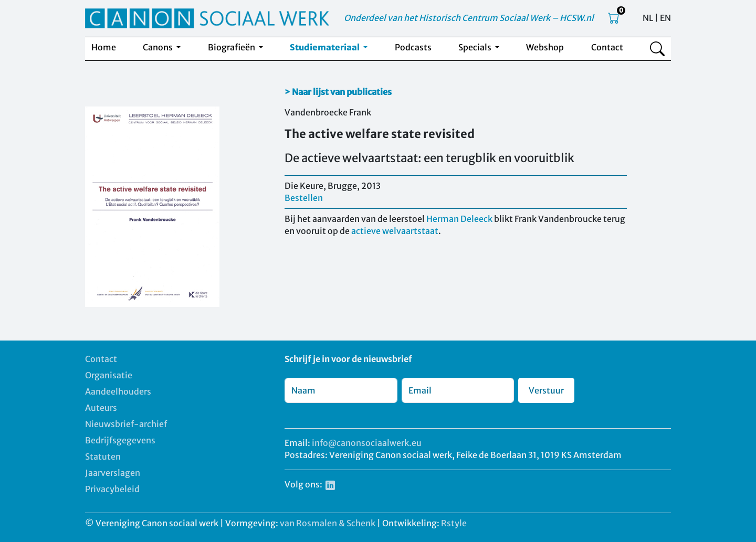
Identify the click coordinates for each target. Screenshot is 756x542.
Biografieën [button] (232, 47)
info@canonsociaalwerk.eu (367, 443)
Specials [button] (476, 47)
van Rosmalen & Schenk (328, 523)
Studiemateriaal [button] (325, 47)
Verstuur (546, 390)
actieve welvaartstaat (395, 231)
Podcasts (413, 47)
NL (648, 18)
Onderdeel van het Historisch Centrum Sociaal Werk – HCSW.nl (469, 18)
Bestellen (304, 198)
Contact (607, 47)
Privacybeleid (112, 489)
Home (104, 47)
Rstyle (454, 523)
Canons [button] (159, 47)
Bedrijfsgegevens (120, 440)
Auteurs (101, 408)
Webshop (545, 47)
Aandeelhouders (118, 391)
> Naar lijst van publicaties (338, 92)
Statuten (103, 456)
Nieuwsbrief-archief (126, 424)
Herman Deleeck (459, 219)
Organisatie (109, 375)
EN (665, 18)
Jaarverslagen (113, 473)
